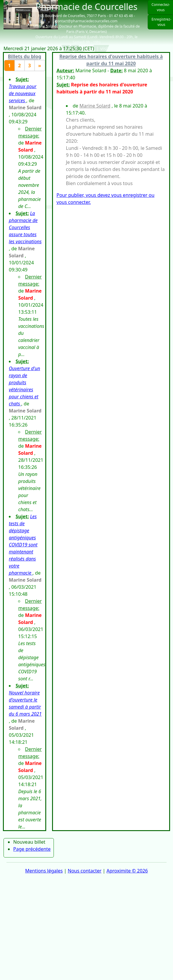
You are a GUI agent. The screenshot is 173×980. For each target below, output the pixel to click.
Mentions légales (44, 871)
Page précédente (32, 849)
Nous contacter (85, 871)
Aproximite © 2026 (127, 871)
